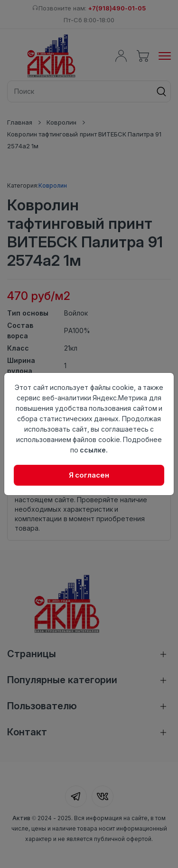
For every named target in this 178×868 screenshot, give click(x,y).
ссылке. (94, 450)
